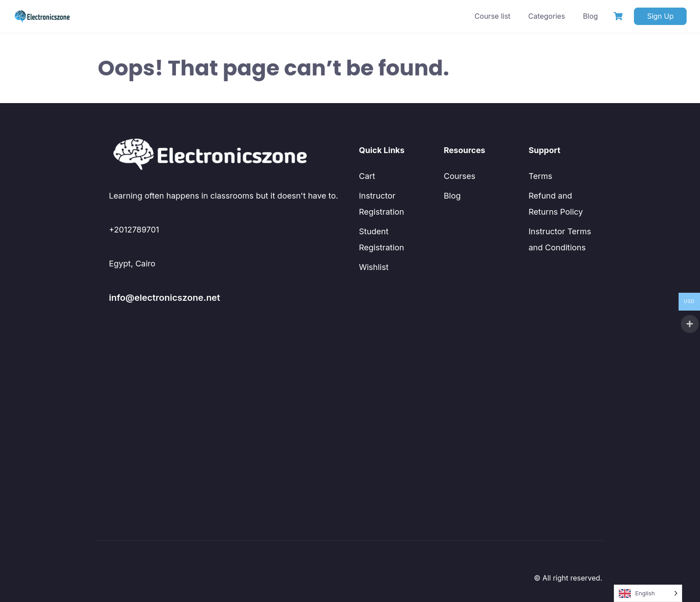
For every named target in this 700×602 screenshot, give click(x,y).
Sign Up (660, 16)
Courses (460, 176)
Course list (492, 16)
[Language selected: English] (648, 593)
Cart (367, 176)
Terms (540, 176)
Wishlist (374, 267)
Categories (546, 16)
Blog (591, 16)
